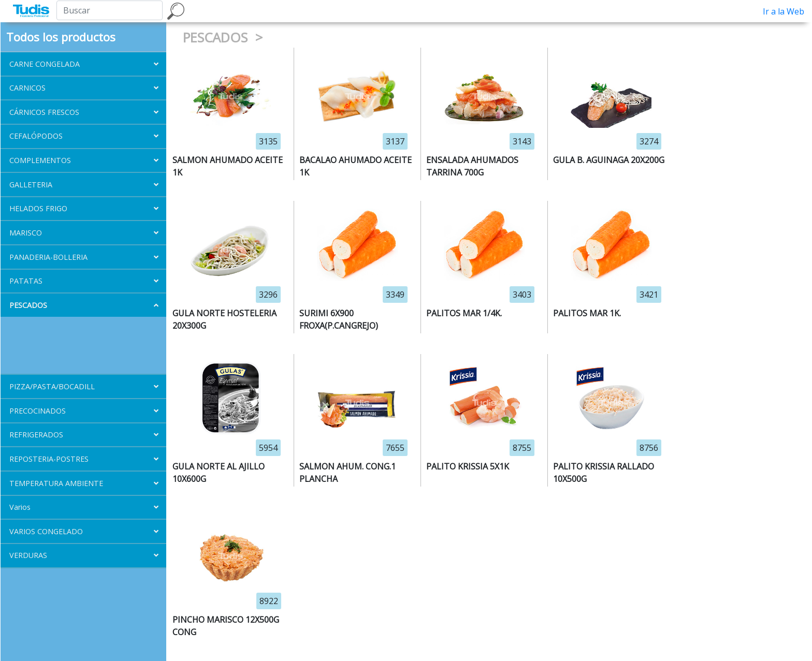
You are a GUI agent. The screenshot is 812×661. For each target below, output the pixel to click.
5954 (268, 448)
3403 (522, 295)
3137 (395, 141)
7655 (395, 448)
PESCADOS (217, 38)
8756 (649, 448)
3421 (649, 295)
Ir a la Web (784, 11)
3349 (395, 295)
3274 (649, 141)
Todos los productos (61, 37)
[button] (83, 64)
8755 (522, 448)
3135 (268, 141)
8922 (269, 601)
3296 (268, 295)
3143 (522, 141)
